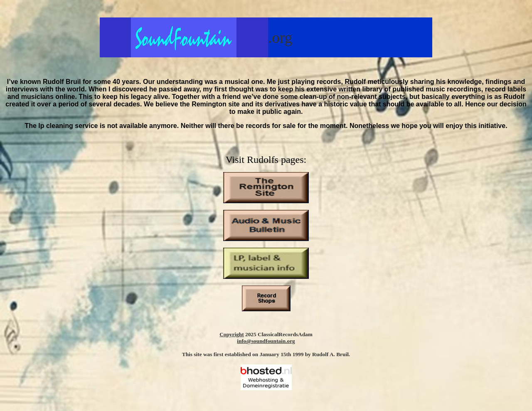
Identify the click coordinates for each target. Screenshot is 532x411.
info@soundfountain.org (266, 341)
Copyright (232, 334)
